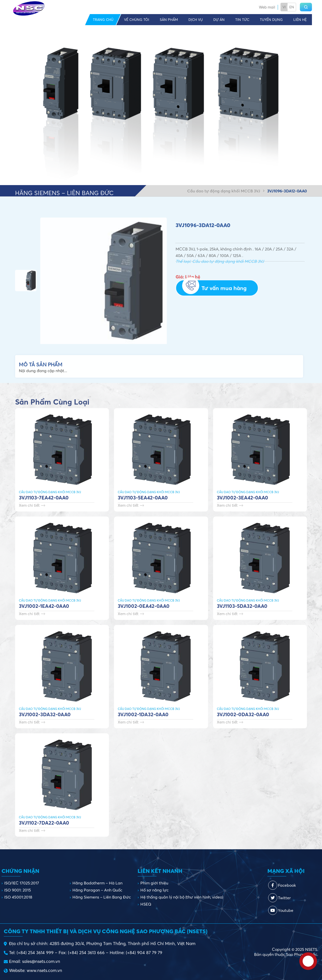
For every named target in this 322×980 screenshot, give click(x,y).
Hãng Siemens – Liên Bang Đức (102, 897)
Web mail (267, 7)
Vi (284, 7)
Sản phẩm (169, 20)
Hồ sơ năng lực (154, 890)
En (292, 7)
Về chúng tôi (137, 20)
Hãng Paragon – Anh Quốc (97, 890)
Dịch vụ (196, 20)
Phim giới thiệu (154, 883)
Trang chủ (103, 20)
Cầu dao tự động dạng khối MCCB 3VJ (224, 191)
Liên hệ (300, 20)
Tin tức (242, 20)
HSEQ (146, 904)
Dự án (219, 20)
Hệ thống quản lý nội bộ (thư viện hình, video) (182, 897)
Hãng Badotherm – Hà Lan (97, 883)
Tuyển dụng (271, 20)
